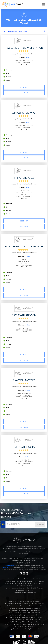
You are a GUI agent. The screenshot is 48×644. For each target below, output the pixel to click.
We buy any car (12, 601)
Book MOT (28, 620)
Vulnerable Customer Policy (25, 590)
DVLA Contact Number (17, 608)
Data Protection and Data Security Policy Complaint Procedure (25, 588)
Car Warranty (11, 603)
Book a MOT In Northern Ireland (31, 613)
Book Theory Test (21, 606)
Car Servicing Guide (18, 615)
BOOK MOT (24, 87)
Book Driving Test (39, 603)
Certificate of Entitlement (33, 608)
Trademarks (41, 581)
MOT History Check (38, 624)
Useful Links (27, 579)
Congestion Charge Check (37, 606)
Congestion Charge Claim (23, 624)
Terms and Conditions (28, 581)
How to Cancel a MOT (32, 615)
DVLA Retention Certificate (18, 610)
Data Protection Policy (13, 581)
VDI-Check (39, 617)
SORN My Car (26, 622)
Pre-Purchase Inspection (24, 603)
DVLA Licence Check (16, 620)
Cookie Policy (37, 579)
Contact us (17, 583)
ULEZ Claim (10, 624)
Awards (9, 583)
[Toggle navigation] (43, 4)
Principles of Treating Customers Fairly (25, 593)
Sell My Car (37, 620)
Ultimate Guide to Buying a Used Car (30, 601)
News (19, 579)
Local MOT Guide (13, 617)
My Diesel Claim (15, 622)
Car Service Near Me (34, 610)
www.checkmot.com (10, 566)
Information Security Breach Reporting (33, 583)
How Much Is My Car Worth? (25, 627)
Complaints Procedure (25, 586)
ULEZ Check (10, 606)
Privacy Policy (11, 579)
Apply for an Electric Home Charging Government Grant (25, 629)
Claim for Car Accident (27, 617)
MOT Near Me (15, 613)
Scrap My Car (37, 622)
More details (24, 93)
